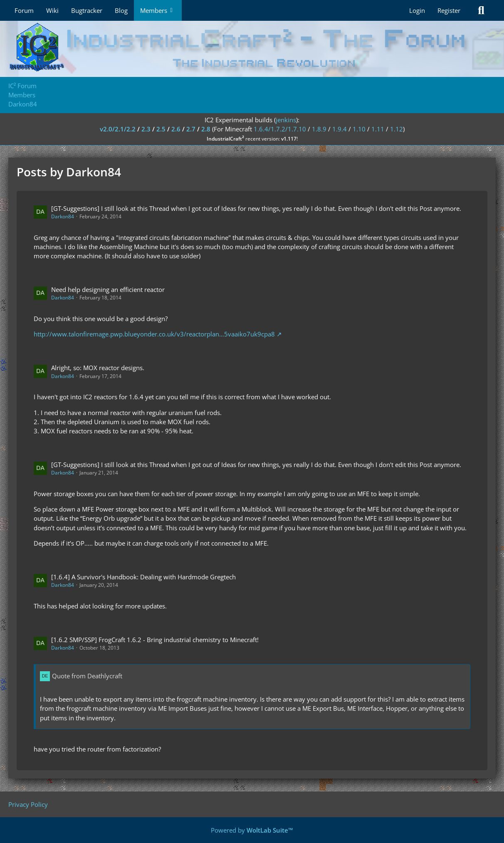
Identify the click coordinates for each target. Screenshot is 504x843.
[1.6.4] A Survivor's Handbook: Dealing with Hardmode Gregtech (143, 577)
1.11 (378, 129)
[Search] (481, 10)
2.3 (146, 129)
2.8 (206, 129)
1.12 (397, 129)
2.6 (176, 129)
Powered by (252, 830)
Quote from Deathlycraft (87, 676)
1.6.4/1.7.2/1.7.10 (280, 129)
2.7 (191, 129)
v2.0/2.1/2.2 (118, 129)
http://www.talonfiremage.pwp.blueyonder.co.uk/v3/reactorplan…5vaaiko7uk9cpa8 (154, 334)
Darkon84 (63, 216)
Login (417, 10)
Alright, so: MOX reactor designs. (98, 368)
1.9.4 (340, 129)
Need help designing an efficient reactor (108, 289)
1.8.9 (319, 129)
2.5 (161, 129)
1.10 (359, 129)
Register (449, 10)
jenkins (286, 120)
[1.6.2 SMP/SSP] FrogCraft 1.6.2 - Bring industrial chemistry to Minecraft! (155, 640)
